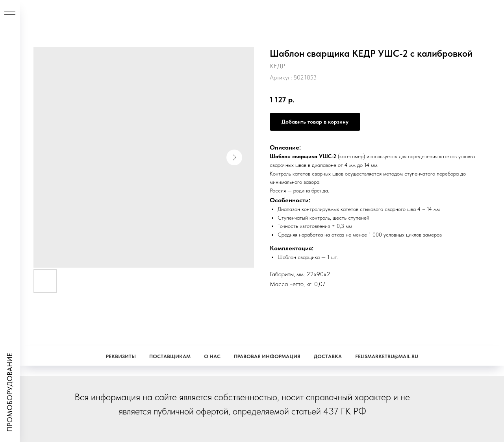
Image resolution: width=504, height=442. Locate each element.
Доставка (328, 356)
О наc (212, 356)
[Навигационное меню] (10, 12)
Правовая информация (267, 356)
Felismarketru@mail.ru (387, 356)
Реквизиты (121, 356)
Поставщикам (170, 356)
